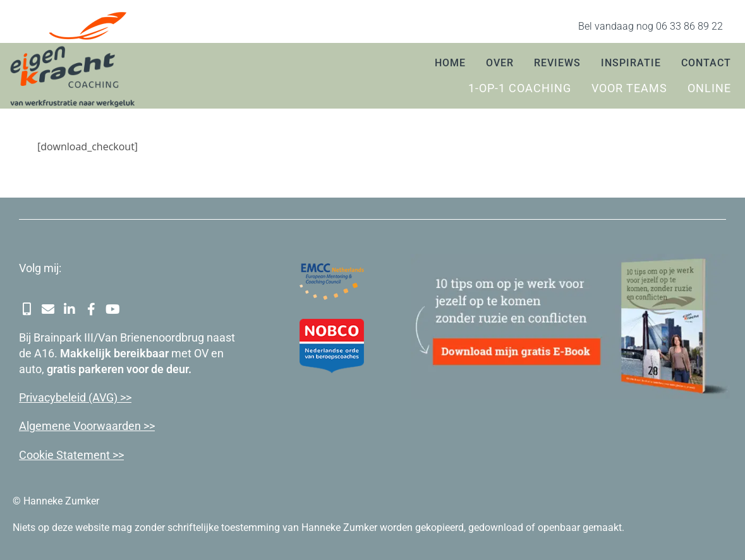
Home (450, 63)
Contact (706, 63)
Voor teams (629, 88)
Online (709, 88)
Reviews (557, 63)
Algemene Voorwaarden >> (87, 426)
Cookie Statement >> (71, 455)
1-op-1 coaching (520, 88)
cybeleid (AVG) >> (88, 397)
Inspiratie (631, 63)
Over (500, 63)
